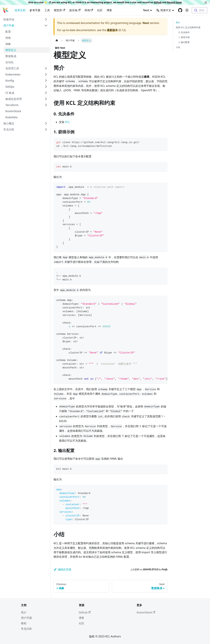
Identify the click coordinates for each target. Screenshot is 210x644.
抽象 (8, 44)
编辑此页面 (62, 569)
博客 (109, 10)
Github (158, 2)
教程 (24, 623)
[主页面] (57, 41)
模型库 (59, 10)
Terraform (12, 105)
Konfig (10, 81)
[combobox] (199, 10)
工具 (47, 10)
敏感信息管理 (14, 99)
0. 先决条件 (184, 32)
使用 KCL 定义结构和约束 (188, 27)
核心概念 (9, 123)
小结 (178, 47)
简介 (178, 22)
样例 (89, 10)
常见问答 (9, 129)
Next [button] (146, 10)
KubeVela (11, 117)
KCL (67, 122)
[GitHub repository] (180, 10)
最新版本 (112, 30)
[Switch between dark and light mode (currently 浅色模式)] (187, 10)
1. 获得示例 (184, 37)
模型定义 (11, 50)
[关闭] (206, 2)
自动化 (9, 62)
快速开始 (9, 19)
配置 (8, 32)
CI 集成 (10, 93)
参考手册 (35, 10)
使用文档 (20, 10)
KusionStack (13, 111)
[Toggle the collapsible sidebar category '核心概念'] (46, 123)
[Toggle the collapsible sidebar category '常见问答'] (46, 129)
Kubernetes (13, 74)
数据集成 (11, 56)
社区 (100, 10)
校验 (8, 38)
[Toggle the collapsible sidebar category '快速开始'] (46, 19)
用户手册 (9, 25)
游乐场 (75, 10)
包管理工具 (12, 68)
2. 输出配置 (184, 42)
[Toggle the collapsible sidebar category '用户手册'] (46, 25)
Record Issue (174, 2)
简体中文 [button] (164, 10)
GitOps (10, 87)
